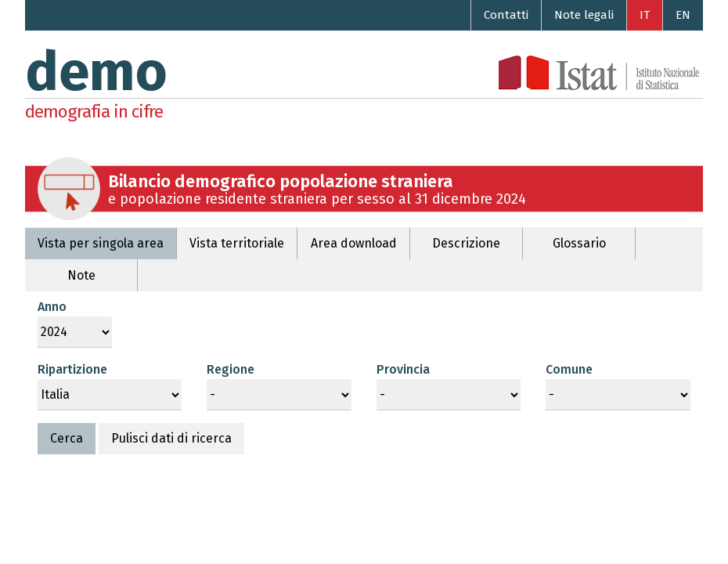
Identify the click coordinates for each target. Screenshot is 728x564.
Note (81, 275)
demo (96, 72)
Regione (231, 369)
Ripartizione (72, 369)
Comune (569, 369)
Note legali (584, 15)
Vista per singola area (101, 243)
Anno (52, 307)
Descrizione (466, 243)
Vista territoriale (237, 243)
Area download (354, 243)
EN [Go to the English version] (683, 15)
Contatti (506, 15)
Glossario (579, 243)
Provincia (403, 369)
